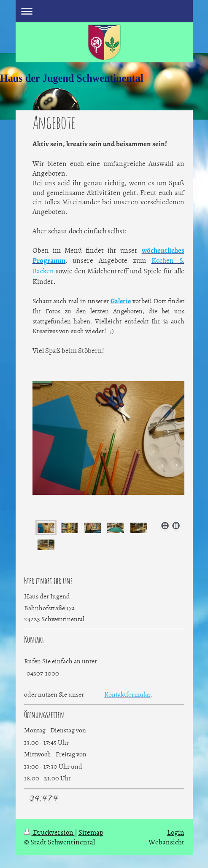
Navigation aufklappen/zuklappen (104, 11)
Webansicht (166, 841)
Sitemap (91, 832)
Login (176, 832)
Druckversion (49, 832)
